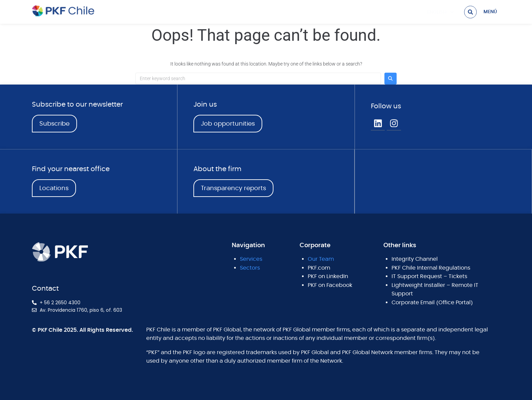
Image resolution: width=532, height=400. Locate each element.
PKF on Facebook (330, 285)
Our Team (321, 259)
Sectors (250, 268)
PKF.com (319, 268)
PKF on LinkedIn (328, 276)
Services (251, 259)
